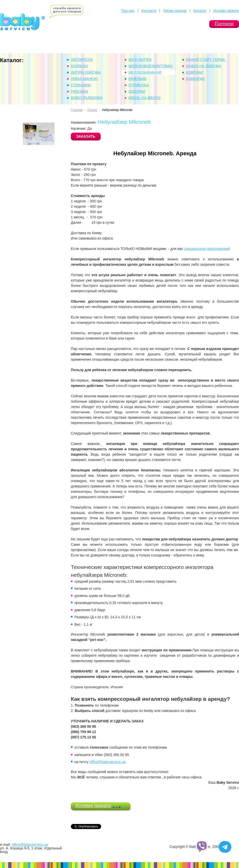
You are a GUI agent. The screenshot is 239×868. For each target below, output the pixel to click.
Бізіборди (195, 79)
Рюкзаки (79, 91)
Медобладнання (145, 72)
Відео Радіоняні (87, 98)
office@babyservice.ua (108, 762)
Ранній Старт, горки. (206, 60)
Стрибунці (139, 85)
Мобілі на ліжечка (204, 66)
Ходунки (137, 91)
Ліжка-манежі (84, 79)
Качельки (138, 79)
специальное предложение (206, 249)
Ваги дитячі (140, 60)
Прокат (92, 110)
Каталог (200, 11)
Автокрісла (82, 60)
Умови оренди (175, 11)
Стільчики (81, 85)
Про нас (128, 11)
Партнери (224, 24)
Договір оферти (226, 11)
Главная (77, 110)
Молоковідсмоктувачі (150, 66)
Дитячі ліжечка (86, 72)
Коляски (79, 66)
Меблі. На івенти (144, 98)
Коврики (194, 72)
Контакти (149, 11)
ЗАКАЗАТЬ (86, 136)
